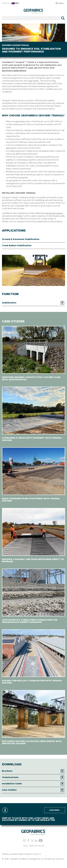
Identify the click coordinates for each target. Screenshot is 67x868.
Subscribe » (55, 810)
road (30, 68)
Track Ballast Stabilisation (17, 245)
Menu (60, 3)
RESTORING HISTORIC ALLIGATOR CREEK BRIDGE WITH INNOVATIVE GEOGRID (32, 742)
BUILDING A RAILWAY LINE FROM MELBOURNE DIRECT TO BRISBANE (33, 560)
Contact (6, 3)
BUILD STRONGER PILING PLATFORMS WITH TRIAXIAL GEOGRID (31, 500)
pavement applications (14, 71)
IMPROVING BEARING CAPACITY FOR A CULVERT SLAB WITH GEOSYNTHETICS (31, 378)
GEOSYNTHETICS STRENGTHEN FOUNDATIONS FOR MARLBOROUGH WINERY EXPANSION (30, 621)
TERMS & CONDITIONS (13, 854)
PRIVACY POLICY (33, 854)
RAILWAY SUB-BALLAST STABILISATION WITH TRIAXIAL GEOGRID (32, 682)
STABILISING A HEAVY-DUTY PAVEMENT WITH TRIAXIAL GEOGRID (32, 439)
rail (36, 68)
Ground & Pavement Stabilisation (21, 239)
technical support (54, 213)
